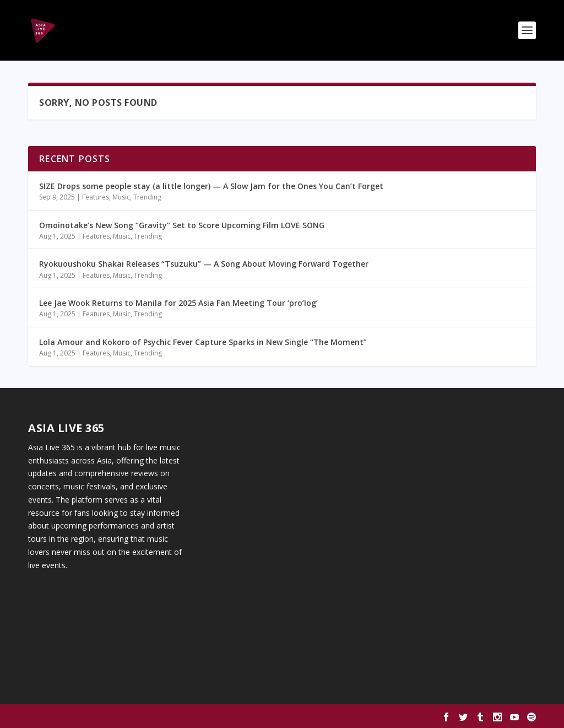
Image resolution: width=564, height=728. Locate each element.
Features (96, 197)
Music (121, 197)
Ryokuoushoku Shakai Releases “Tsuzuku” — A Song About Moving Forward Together (204, 264)
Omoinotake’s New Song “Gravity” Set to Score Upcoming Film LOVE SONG (182, 225)
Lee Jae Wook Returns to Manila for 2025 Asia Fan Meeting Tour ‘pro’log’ (178, 303)
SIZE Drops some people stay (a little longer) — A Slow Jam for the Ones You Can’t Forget (211, 186)
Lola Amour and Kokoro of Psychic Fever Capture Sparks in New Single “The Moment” (203, 342)
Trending (147, 197)
